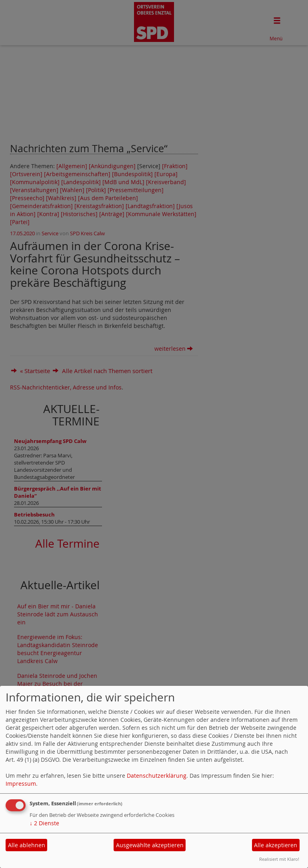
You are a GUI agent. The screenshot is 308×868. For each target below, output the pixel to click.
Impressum (21, 784)
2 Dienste (44, 823)
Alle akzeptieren (276, 845)
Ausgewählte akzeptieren (150, 845)
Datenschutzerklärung (157, 776)
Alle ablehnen (27, 845)
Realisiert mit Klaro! (279, 859)
